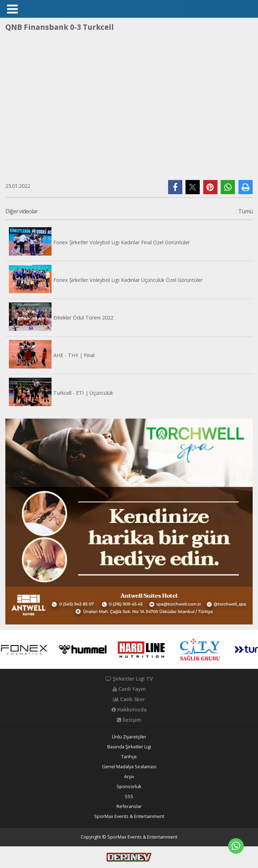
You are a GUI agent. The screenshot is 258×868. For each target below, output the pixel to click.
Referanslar (129, 806)
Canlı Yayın (129, 689)
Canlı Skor (129, 699)
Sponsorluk (129, 787)
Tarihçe (129, 757)
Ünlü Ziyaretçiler (129, 737)
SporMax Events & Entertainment (129, 816)
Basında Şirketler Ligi (129, 747)
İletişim (129, 720)
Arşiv (129, 777)
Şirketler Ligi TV (129, 679)
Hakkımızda (129, 710)
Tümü (245, 212)
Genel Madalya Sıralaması (129, 767)
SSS (129, 796)
